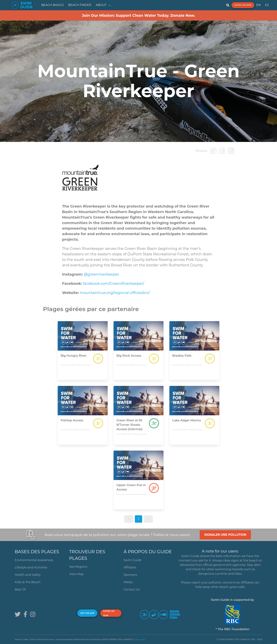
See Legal (140, 639)
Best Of (20, 589)
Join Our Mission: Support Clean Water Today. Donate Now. (139, 15)
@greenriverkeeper (101, 274)
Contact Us (132, 589)
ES (267, 5)
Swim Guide (133, 560)
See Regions (78, 567)
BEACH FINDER (80, 5)
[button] (129, 519)
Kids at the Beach (28, 582)
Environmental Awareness (34, 560)
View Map (77, 574)
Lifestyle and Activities (31, 567)
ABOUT (101, 5)
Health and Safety (28, 575)
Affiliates (130, 567)
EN (259, 5)
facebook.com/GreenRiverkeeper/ (113, 283)
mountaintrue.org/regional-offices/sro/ (115, 293)
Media (128, 582)
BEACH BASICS (53, 5)
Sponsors (130, 575)
